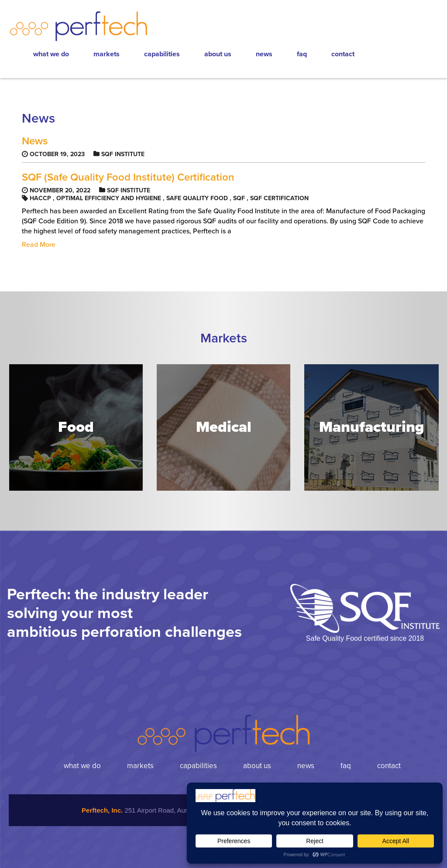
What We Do (51, 54)
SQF (239, 198)
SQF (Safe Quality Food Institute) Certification (128, 178)
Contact (343, 54)
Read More (39, 245)
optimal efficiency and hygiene (109, 198)
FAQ (302, 54)
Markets (107, 54)
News (264, 54)
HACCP (40, 198)
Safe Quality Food (197, 198)
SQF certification (279, 198)
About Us (218, 54)
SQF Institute (123, 154)
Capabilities (162, 54)
